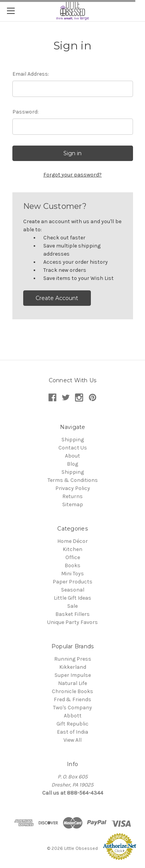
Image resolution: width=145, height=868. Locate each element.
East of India (72, 732)
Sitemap (73, 504)
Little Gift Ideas (72, 598)
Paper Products (72, 582)
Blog (72, 464)
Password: (26, 112)
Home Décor (72, 541)
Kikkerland (73, 667)
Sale (72, 606)
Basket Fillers (72, 614)
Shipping (73, 440)
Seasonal (73, 590)
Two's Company (72, 708)
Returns (72, 496)
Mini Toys (72, 574)
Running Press (73, 659)
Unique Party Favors (72, 622)
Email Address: (31, 74)
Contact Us (73, 448)
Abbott (73, 716)
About (72, 456)
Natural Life (72, 683)
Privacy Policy (73, 488)
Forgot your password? (72, 175)
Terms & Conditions (73, 480)
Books (72, 565)
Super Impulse (73, 675)
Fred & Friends (72, 699)
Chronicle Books (72, 691)
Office (73, 557)
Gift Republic (72, 724)
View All (72, 740)
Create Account (57, 298)
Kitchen (72, 549)
